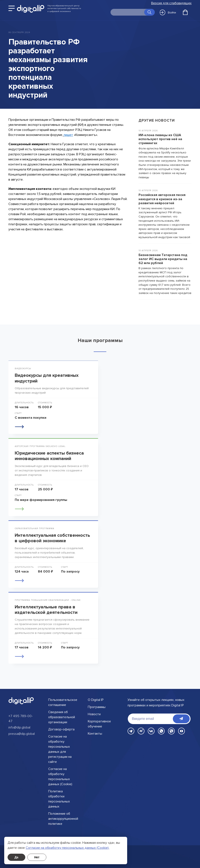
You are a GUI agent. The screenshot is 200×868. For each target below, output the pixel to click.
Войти (168, 12)
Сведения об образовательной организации (62, 717)
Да (16, 857)
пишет (68, 135)
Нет (37, 857)
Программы (97, 707)
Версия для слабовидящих (171, 3)
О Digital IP (96, 700)
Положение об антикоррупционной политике (63, 819)
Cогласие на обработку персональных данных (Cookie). (67, 848)
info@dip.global (19, 727)
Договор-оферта (61, 729)
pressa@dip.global (22, 734)
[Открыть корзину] (185, 12)
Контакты (95, 734)
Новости (94, 714)
